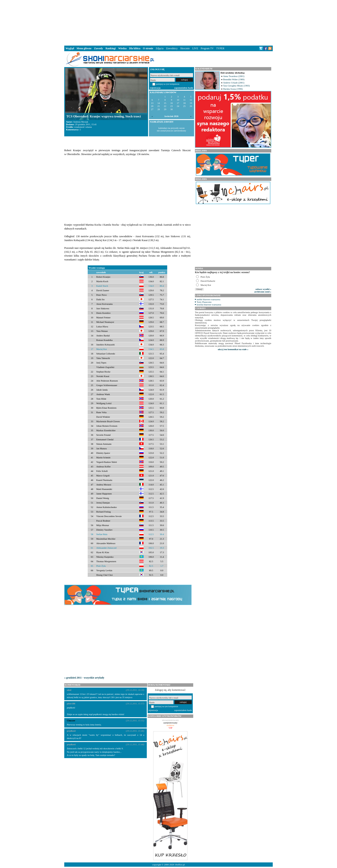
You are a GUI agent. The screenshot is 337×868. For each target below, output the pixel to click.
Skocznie (185, 48)
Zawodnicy (172, 48)
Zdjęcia (160, 48)
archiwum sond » (263, 292)
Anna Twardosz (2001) (234, 76)
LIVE (195, 48)
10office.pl (180, 865)
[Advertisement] (168, 22)
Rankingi (111, 48)
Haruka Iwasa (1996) (233, 89)
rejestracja (155, 88)
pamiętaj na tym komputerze (168, 84)
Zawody (99, 48)
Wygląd (70, 48)
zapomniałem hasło (184, 88)
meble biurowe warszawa (208, 299)
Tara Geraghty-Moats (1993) (236, 86)
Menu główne (84, 48)
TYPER (220, 48)
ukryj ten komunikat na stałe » (233, 349)
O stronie (148, 48)
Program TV (207, 48)
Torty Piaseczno (204, 302)
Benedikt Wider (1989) (234, 79)
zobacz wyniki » (263, 289)
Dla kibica (135, 48)
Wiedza (122, 48)
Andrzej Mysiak (81, 122)
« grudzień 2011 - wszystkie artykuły (84, 678)
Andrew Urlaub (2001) (234, 83)
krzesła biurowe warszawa (209, 305)
